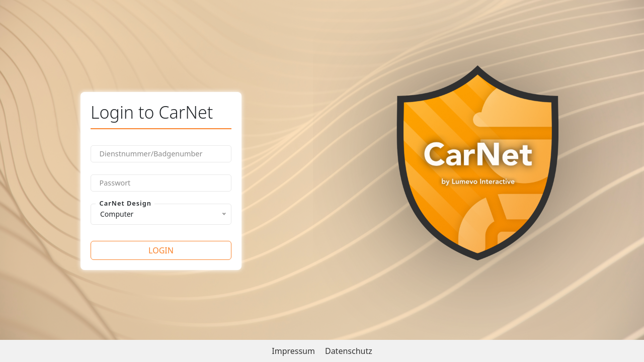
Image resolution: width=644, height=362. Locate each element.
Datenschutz (349, 351)
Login (161, 250)
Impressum (293, 351)
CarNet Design (126, 203)
